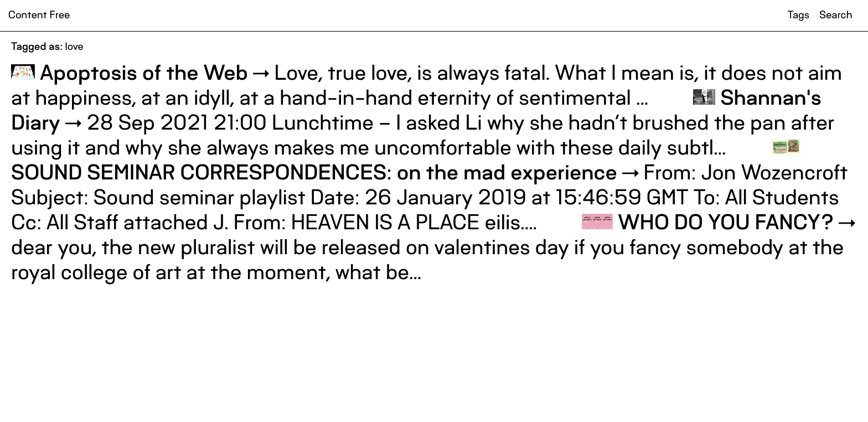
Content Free (39, 15)
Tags (799, 15)
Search (836, 15)
